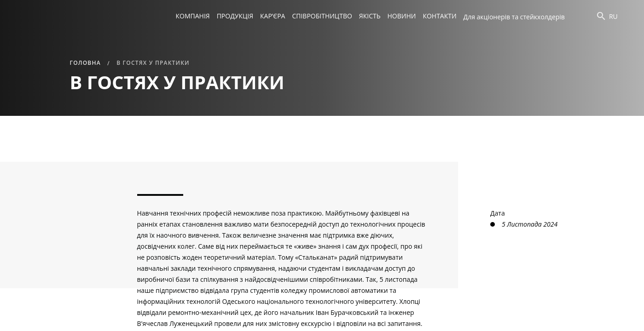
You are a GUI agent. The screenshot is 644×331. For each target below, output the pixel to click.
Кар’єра (273, 16)
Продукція (235, 16)
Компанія (193, 16)
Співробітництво (322, 16)
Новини (402, 16)
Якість (370, 16)
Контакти (439, 16)
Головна (85, 63)
